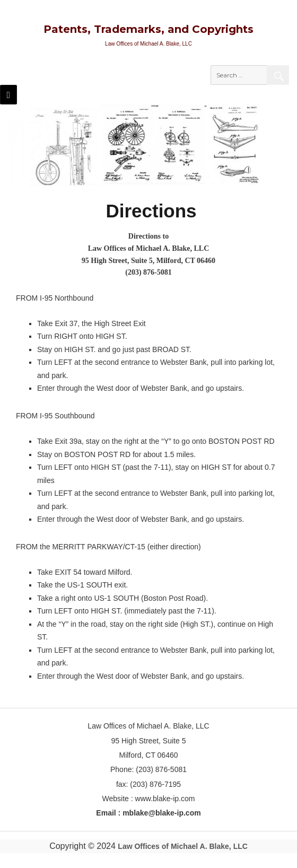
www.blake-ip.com (165, 799)
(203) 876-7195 (155, 784)
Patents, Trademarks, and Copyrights (148, 29)
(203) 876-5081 (148, 272)
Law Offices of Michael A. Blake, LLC (183, 846)
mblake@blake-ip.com (161, 813)
